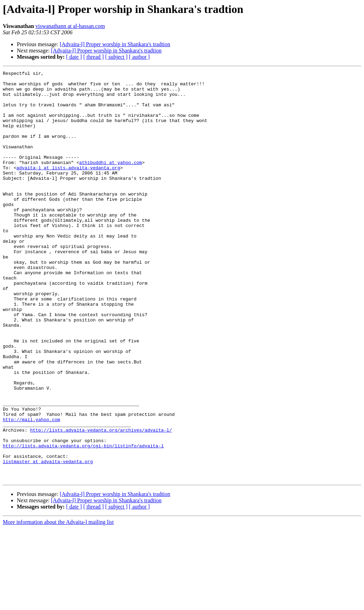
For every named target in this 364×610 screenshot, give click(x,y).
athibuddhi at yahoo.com (110, 181)
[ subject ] (116, 57)
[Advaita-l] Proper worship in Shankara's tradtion (115, 44)
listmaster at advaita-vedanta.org (48, 540)
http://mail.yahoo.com (31, 490)
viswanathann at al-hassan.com (70, 26)
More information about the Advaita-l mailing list (58, 604)
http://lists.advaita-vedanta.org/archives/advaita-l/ (101, 502)
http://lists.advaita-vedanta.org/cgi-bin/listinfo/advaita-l (83, 521)
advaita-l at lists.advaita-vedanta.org (68, 187)
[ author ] (140, 57)
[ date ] (74, 57)
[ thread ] (94, 57)
